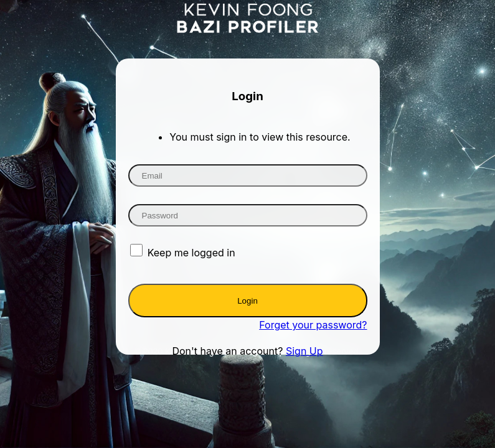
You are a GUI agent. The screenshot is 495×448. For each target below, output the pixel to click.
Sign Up (304, 351)
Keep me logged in (191, 253)
